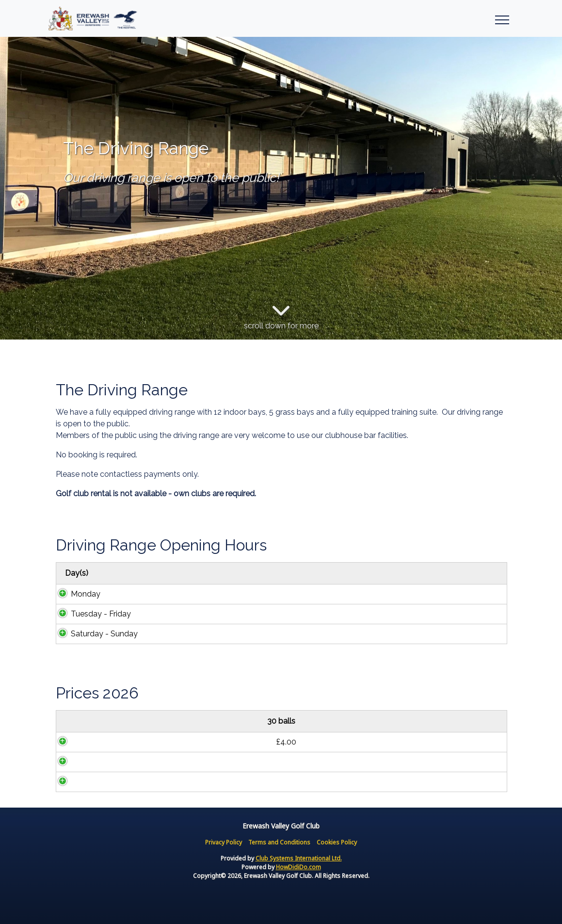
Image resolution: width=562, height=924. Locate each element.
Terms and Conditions (279, 842)
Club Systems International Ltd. (299, 858)
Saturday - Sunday (95, 634)
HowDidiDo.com (298, 867)
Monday (76, 594)
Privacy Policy (224, 842)
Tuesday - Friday (91, 614)
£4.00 (120, 742)
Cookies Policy (337, 842)
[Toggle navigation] (502, 18)
